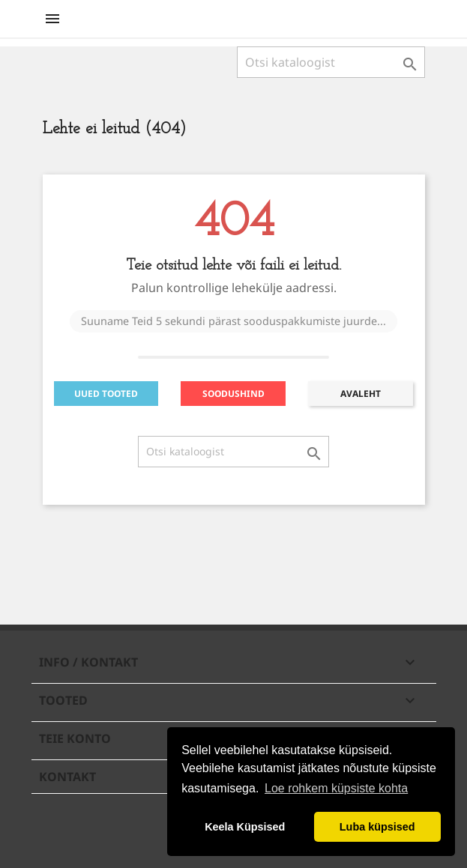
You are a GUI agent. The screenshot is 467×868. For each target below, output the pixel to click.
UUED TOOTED (106, 394)
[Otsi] (331, 62)
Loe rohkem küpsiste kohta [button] (336, 788)
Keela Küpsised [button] (245, 827)
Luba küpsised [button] (377, 827)
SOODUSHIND (233, 394)
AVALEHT (361, 394)
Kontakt (67, 777)
